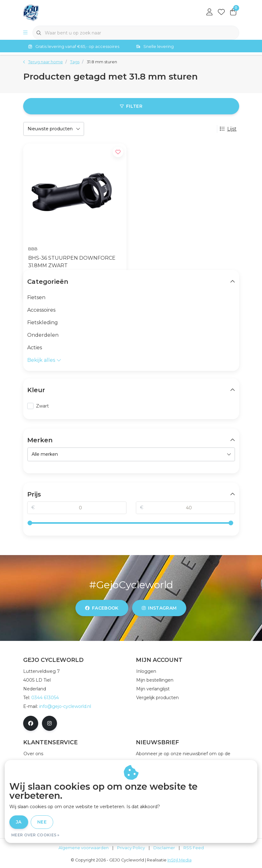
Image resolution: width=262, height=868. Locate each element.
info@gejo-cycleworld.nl (65, 706)
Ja (19, 822)
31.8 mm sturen (102, 62)
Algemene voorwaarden (84, 848)
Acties (35, 348)
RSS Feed (194, 848)
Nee (42, 822)
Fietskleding (43, 322)
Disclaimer (164, 848)
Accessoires (41, 310)
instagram (159, 608)
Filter (131, 106)
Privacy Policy (131, 848)
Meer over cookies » (35, 835)
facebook (102, 608)
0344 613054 (45, 698)
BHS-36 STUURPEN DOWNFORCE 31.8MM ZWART (72, 262)
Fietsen (36, 297)
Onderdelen (43, 335)
